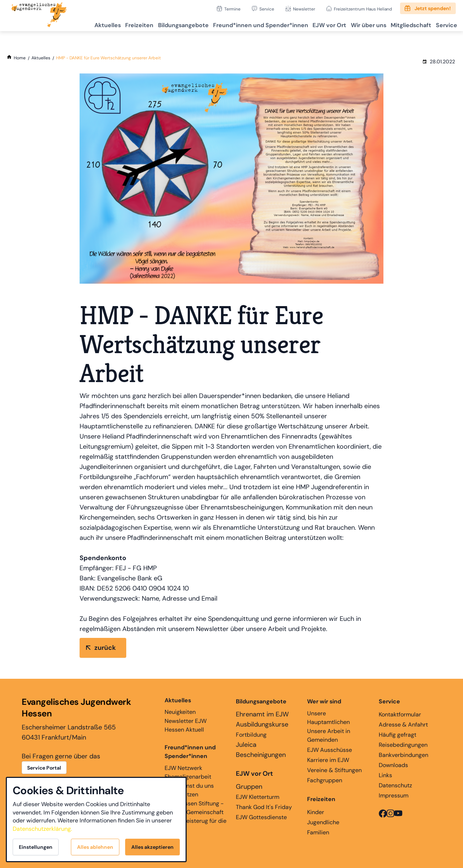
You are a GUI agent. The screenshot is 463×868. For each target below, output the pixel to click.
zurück (105, 648)
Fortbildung (251, 735)
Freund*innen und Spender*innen (190, 752)
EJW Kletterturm (258, 797)
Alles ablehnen (95, 847)
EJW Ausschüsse (330, 750)
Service (267, 9)
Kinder (316, 812)
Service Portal (44, 768)
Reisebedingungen (403, 745)
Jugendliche (323, 822)
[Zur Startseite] (39, 16)
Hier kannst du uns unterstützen (189, 790)
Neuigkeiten (180, 706)
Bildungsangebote (160, 24)
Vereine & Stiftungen (334, 770)
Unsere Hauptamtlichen (328, 718)
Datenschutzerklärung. (42, 829)
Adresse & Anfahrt (403, 725)
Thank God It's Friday (264, 807)
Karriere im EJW (328, 760)
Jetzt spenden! (433, 8)
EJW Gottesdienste (261, 817)
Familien (318, 832)
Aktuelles (75, 24)
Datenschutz (395, 785)
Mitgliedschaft (404, 24)
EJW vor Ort (314, 24)
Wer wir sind (324, 701)
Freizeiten (111, 24)
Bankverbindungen (403, 755)
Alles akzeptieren (152, 847)
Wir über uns (357, 24)
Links (385, 775)
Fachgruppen (325, 780)
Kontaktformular (400, 714)
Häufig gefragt (398, 735)
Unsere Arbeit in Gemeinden (329, 735)
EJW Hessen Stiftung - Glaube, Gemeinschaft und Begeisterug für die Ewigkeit (196, 816)
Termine (232, 9)
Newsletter (304, 9)
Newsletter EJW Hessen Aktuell (186, 725)
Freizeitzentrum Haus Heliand (363, 9)
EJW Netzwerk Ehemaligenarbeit (188, 772)
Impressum (394, 795)
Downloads (393, 765)
